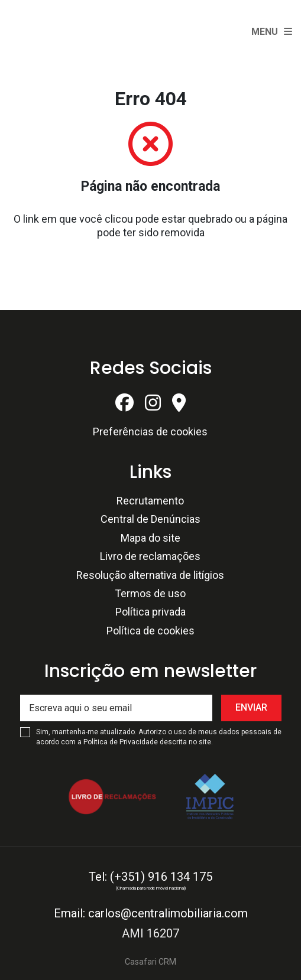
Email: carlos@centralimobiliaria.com (151, 913)
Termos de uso (150, 593)
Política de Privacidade (122, 742)
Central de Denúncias (150, 519)
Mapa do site (150, 538)
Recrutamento (150, 501)
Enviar (251, 707)
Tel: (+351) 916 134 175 (150, 877)
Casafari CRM (150, 962)
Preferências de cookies (150, 432)
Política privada (150, 612)
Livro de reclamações (150, 556)
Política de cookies (150, 631)
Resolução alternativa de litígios (150, 575)
